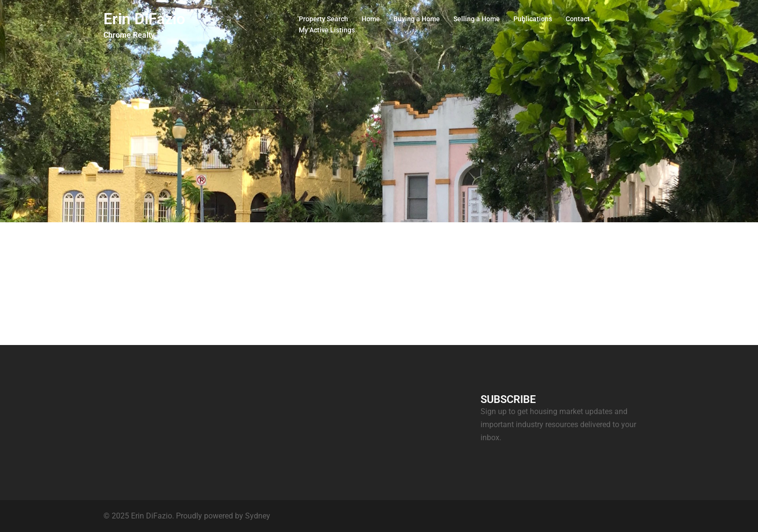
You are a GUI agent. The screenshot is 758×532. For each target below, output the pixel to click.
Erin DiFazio (144, 19)
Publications (533, 19)
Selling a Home (477, 19)
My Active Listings (327, 30)
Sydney (258, 516)
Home (371, 19)
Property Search (323, 19)
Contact (578, 19)
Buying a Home (417, 19)
